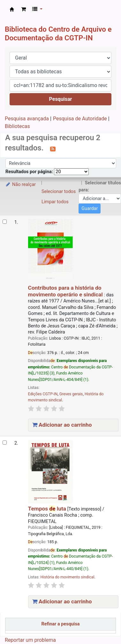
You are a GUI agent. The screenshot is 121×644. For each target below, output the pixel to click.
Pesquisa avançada (27, 119)
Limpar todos (55, 202)
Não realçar (20, 185)
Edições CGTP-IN (43, 394)
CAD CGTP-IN (12, 9)
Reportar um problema (30, 640)
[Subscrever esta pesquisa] (53, 149)
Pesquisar (61, 99)
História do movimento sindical (67, 577)
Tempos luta (47, 509)
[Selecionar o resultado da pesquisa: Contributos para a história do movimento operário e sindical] (5, 222)
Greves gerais (71, 394)
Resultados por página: (30, 172)
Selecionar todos (59, 192)
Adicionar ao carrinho (62, 425)
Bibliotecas (17, 126)
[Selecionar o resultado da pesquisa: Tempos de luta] (5, 443)
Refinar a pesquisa (61, 624)
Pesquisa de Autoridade (80, 119)
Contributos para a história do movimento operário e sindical (65, 291)
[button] (23, 9)
